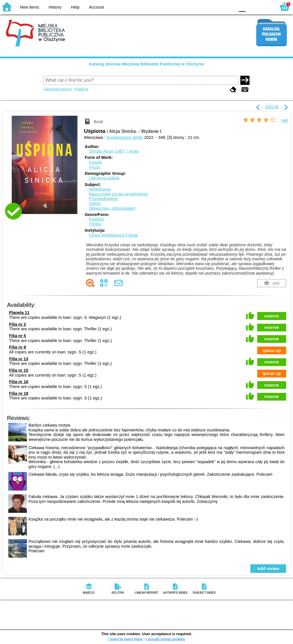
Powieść (96, 219)
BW (206, 6)
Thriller (95, 224)
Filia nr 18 (19, 393)
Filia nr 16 (19, 382)
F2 (265, 6)
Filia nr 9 (18, 347)
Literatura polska (104, 178)
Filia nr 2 (18, 324)
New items (30, 7)
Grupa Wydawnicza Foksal (113, 235)
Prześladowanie (103, 199)
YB (217, 6)
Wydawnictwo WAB (124, 137)
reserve (272, 316)
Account (96, 7)
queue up (272, 351)
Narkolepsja (100, 189)
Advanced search (58, 89)
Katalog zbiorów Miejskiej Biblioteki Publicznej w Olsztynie (146, 64)
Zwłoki (95, 203)
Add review (268, 569)
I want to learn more (125, 639)
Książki (95, 162)
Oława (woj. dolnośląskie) (112, 208)
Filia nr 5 (18, 336)
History (55, 7)
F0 (242, 6)
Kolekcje (81, 89)
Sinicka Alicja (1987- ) (114, 151)
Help (75, 7)
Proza (94, 167)
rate (285, 120)
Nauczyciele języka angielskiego (118, 194)
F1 (252, 6)
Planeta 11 (19, 313)
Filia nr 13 (19, 359)
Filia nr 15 (19, 370)
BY (229, 6)
